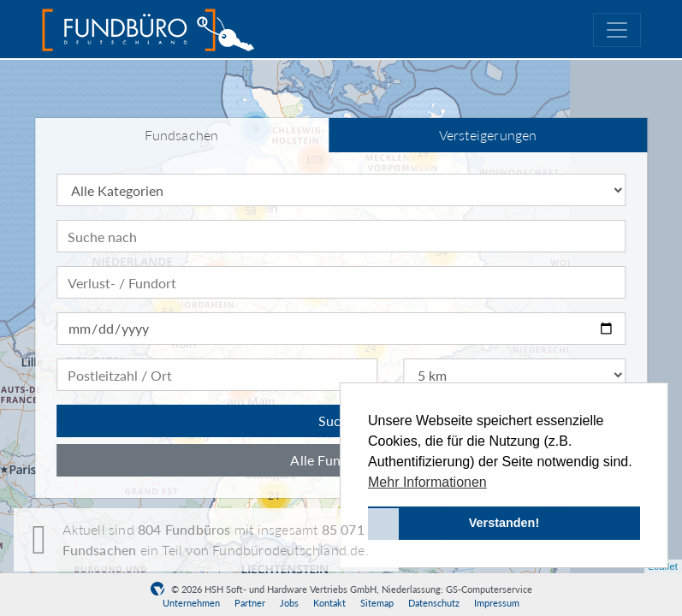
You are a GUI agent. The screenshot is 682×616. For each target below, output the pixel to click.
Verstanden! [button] (504, 523)
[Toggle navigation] (617, 30)
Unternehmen (191, 603)
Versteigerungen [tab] (488, 135)
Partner (250, 603)
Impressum (497, 603)
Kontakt (329, 603)
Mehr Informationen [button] (427, 482)
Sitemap (377, 603)
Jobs (289, 603)
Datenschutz (434, 603)
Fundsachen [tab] (181, 135)
